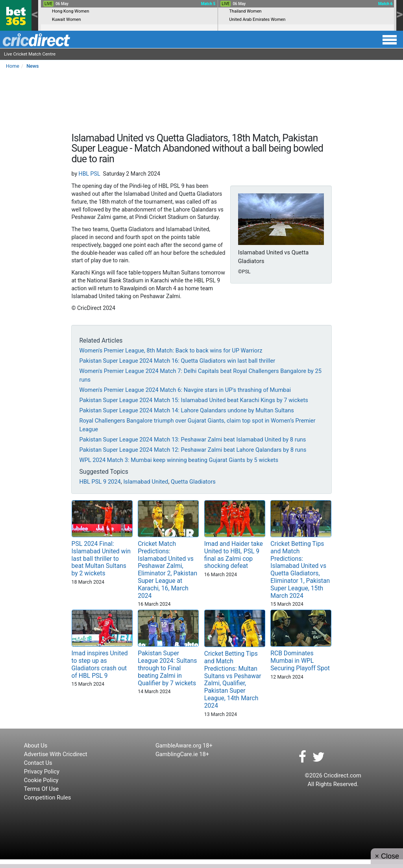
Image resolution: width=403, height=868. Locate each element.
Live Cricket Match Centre (30, 54)
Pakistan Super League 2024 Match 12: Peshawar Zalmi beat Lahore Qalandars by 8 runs (193, 450)
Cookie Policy (41, 780)
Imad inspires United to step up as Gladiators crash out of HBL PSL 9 (100, 664)
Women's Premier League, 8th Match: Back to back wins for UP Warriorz (171, 351)
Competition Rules (48, 798)
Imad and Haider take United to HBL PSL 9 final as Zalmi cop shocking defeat (234, 555)
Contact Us (38, 763)
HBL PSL (90, 174)
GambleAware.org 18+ (184, 746)
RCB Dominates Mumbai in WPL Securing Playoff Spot (300, 661)
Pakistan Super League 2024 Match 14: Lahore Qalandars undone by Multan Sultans (186, 410)
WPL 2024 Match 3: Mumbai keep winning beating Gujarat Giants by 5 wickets (179, 460)
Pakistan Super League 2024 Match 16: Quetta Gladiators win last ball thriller (177, 361)
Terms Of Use (41, 789)
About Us (36, 746)
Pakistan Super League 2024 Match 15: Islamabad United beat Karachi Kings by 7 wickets (193, 400)
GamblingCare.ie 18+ (182, 754)
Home (13, 66)
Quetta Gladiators (193, 482)
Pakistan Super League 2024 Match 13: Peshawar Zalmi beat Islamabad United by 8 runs (192, 440)
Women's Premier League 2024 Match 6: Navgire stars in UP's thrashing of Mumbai (185, 390)
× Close (387, 856)
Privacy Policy (42, 772)
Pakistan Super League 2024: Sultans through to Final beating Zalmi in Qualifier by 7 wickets (167, 668)
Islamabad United (146, 482)
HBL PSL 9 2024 (100, 482)
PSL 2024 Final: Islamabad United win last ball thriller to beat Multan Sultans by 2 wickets (101, 558)
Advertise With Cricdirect (56, 754)
